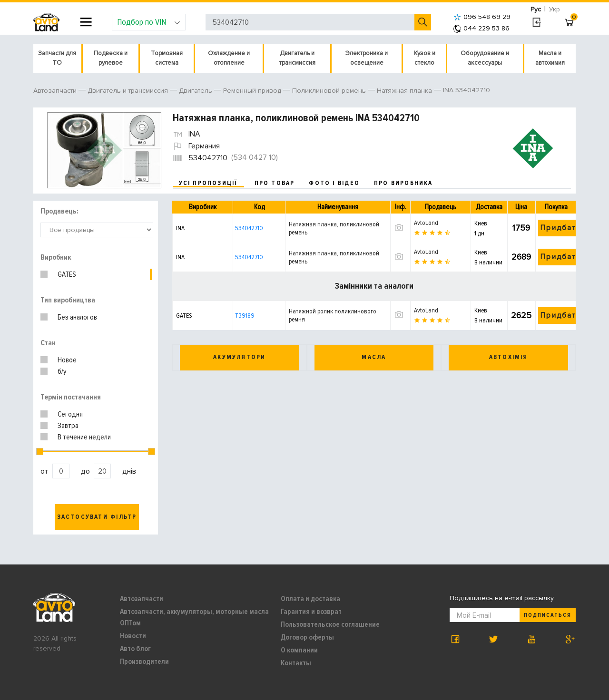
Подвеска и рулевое (111, 58)
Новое (67, 360)
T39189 (245, 316)
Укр (555, 9)
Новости (133, 636)
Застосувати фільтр (97, 517)
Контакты (296, 663)
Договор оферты (307, 637)
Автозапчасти (142, 599)
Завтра (68, 426)
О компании (299, 650)
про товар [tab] (275, 183)
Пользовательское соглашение (330, 624)
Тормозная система (167, 58)
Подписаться (548, 615)
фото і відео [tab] (334, 183)
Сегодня (70, 414)
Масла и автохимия (550, 58)
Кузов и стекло (425, 58)
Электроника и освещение (367, 58)
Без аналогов (77, 317)
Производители (144, 661)
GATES (67, 274)
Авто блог (135, 649)
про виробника (403, 183)
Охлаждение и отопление (229, 58)
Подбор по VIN (149, 22)
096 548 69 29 (482, 17)
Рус (536, 9)
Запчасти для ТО (57, 58)
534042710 (249, 228)
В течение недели (84, 437)
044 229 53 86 (481, 28)
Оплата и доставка (310, 599)
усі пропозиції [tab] (208, 183)
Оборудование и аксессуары (485, 58)
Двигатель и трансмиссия (297, 58)
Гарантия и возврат (311, 612)
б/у (62, 371)
